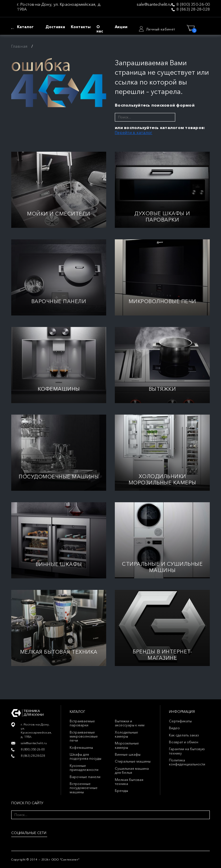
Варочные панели (85, 777)
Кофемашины (81, 747)
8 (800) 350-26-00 (193, 4)
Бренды (121, 791)
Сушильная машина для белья (132, 770)
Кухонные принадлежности (84, 768)
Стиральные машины (133, 761)
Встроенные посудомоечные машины (84, 788)
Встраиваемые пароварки (82, 723)
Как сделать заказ (184, 735)
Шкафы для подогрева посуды (85, 756)
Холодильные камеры (126, 734)
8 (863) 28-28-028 (193, 9)
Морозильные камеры (127, 745)
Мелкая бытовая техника (129, 782)
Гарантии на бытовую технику (187, 751)
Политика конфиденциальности (187, 762)
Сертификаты (180, 721)
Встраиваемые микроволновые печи (84, 736)
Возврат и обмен (184, 742)
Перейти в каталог (134, 132)
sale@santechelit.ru (154, 4)
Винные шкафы (128, 754)
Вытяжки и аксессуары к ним (130, 723)
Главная (19, 46)
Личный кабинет (161, 29)
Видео (174, 728)
